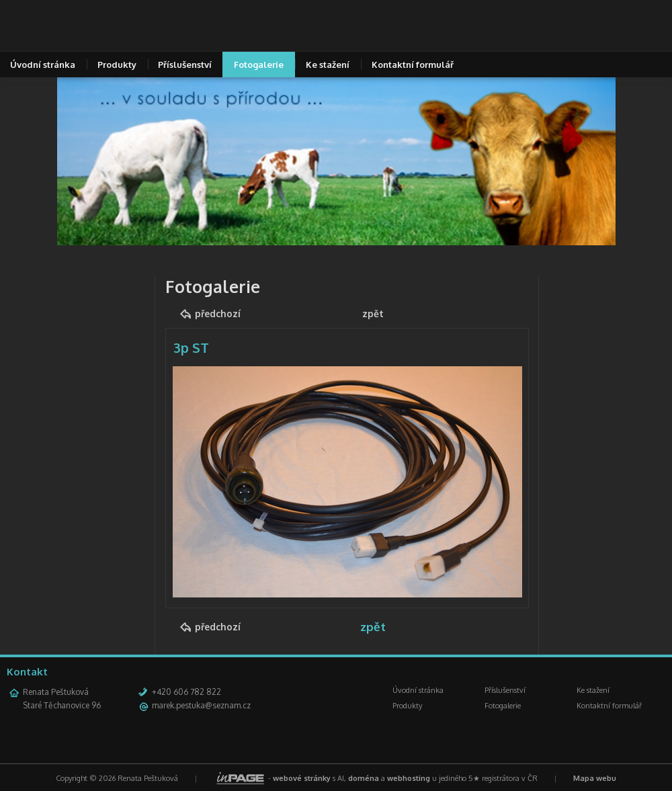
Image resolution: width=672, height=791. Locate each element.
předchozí (218, 314)
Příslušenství (185, 65)
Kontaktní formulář (413, 65)
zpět (373, 314)
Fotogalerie (259, 65)
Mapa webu (595, 778)
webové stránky (302, 778)
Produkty (117, 65)
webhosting (409, 778)
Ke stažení (328, 65)
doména (364, 778)
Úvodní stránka (418, 690)
